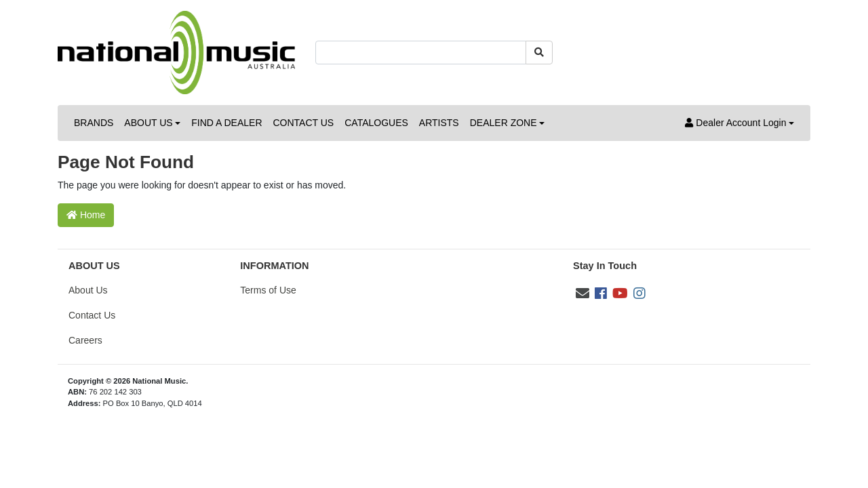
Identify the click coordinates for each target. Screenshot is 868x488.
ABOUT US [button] (148, 123)
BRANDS (94, 123)
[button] (739, 123)
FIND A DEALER (226, 123)
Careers (85, 340)
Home (86, 215)
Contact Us (92, 315)
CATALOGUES (376, 123)
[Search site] (539, 53)
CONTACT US (304, 123)
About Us (88, 290)
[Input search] (421, 53)
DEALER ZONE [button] (504, 123)
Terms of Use (268, 290)
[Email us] (583, 293)
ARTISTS (439, 123)
